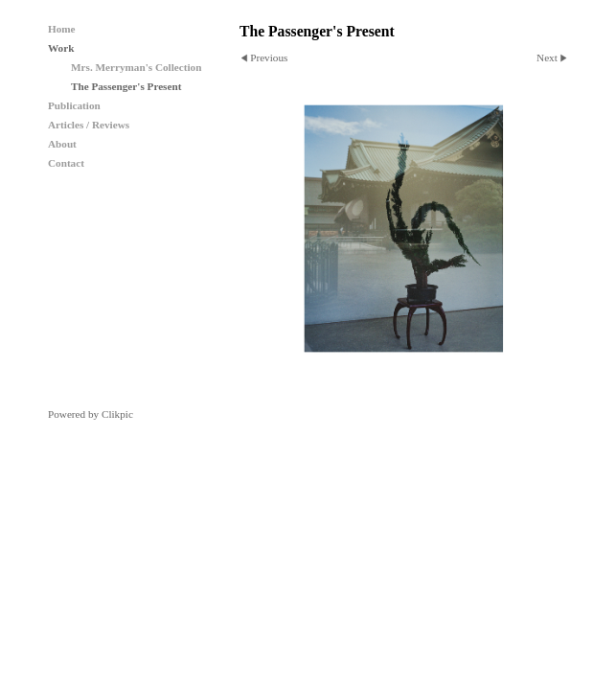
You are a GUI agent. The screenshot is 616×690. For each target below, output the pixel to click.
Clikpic (117, 414)
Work (61, 48)
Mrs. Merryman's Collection (136, 67)
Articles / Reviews (89, 125)
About (62, 144)
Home (62, 29)
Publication (74, 105)
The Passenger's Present (126, 86)
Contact (66, 163)
